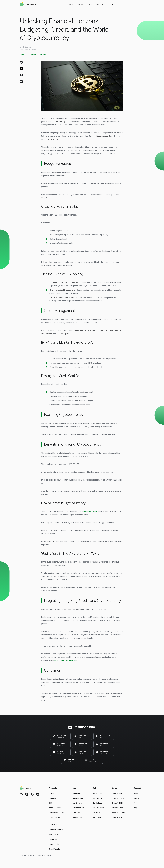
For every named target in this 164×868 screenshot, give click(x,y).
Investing (43, 55)
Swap (105, 5)
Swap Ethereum (119, 813)
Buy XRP (76, 813)
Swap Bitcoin (118, 793)
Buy (90, 5)
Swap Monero (118, 798)
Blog (135, 808)
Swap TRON (117, 803)
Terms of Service (56, 830)
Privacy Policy (55, 835)
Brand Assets (54, 849)
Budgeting (32, 55)
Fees (135, 803)
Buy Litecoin (78, 798)
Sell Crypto (97, 817)
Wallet (72, 5)
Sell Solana (97, 803)
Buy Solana (77, 803)
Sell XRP (96, 813)
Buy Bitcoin (77, 793)
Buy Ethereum (78, 808)
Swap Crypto (117, 817)
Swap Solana (118, 808)
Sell (97, 5)
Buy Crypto (77, 817)
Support (137, 793)
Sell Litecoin (97, 798)
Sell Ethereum (98, 808)
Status (136, 798)
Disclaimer (53, 839)
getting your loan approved (65, 660)
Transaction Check (56, 813)
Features (81, 5)
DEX (112, 5)
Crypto (22, 55)
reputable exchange (89, 511)
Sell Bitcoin (97, 793)
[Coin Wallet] (28, 4)
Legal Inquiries (54, 844)
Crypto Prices (54, 817)
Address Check (55, 808)
